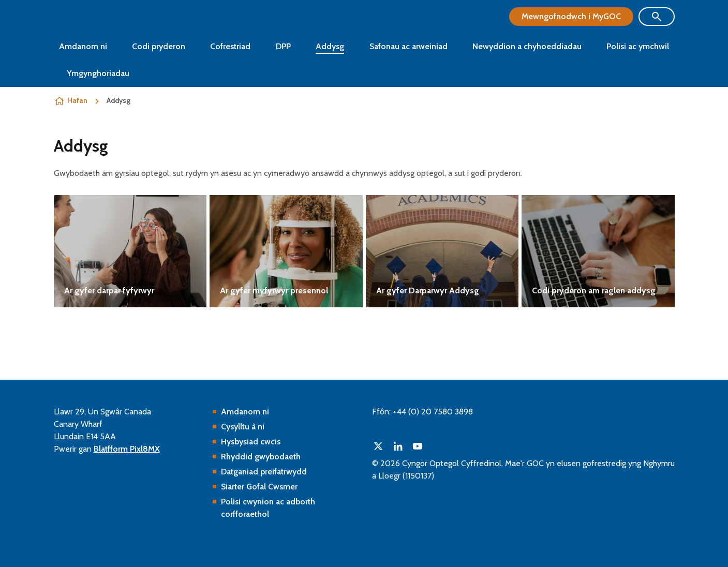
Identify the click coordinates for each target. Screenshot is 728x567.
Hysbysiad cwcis (251, 442)
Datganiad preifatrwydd (264, 472)
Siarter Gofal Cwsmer (259, 487)
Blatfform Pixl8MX (127, 449)
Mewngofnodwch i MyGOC (571, 16)
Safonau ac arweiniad (408, 46)
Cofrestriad (230, 46)
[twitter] (378, 446)
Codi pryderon (159, 46)
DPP (283, 46)
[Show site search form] (657, 17)
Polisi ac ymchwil (638, 46)
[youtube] (418, 446)
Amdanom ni (83, 46)
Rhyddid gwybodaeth (261, 457)
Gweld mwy (130, 251)
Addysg (330, 46)
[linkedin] (398, 446)
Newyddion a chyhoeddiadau (527, 46)
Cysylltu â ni (243, 427)
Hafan (77, 100)
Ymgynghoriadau (98, 73)
